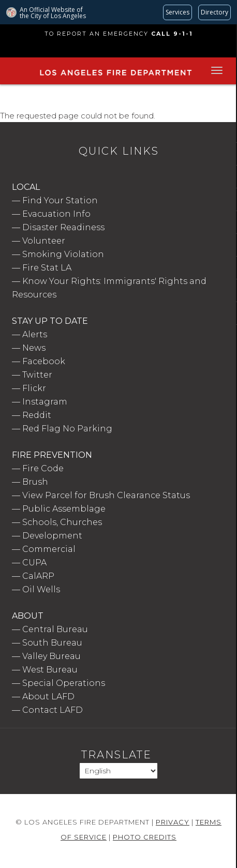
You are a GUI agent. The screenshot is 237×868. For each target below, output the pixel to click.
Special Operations (64, 683)
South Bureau (52, 643)
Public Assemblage (64, 509)
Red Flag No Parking (67, 429)
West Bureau (50, 670)
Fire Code (43, 468)
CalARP (38, 576)
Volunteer (44, 241)
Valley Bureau (51, 656)
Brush (35, 482)
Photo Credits (145, 837)
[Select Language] (119, 771)
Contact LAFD (53, 710)
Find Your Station (60, 200)
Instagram (45, 402)
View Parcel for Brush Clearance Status (106, 495)
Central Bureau (55, 629)
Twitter (37, 375)
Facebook (44, 361)
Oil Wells (41, 589)
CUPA (34, 563)
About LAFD (48, 697)
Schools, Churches (62, 522)
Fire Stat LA (47, 268)
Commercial (49, 549)
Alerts (35, 334)
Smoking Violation (63, 254)
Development (52, 536)
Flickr (34, 388)
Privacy (173, 822)
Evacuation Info (56, 214)
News (34, 348)
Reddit (37, 415)
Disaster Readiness (63, 227)
